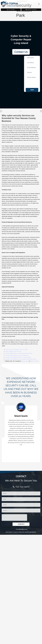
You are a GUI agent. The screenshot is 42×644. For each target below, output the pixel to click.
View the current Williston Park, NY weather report (18, 357)
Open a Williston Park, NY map (13, 352)
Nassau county (25, 361)
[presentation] (32, 84)
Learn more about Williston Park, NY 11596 (16, 350)
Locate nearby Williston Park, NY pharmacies (17, 355)
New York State (34, 361)
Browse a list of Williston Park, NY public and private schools (21, 359)
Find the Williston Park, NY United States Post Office (19, 353)
